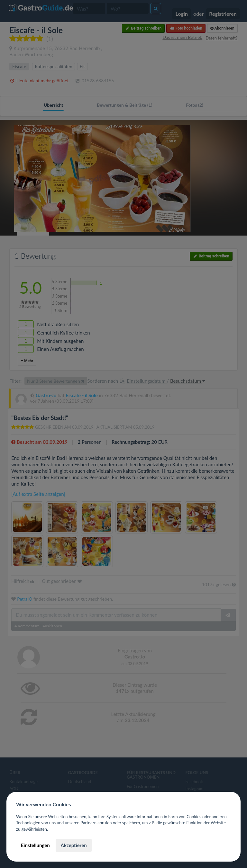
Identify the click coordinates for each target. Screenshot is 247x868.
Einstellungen (35, 845)
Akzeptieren (73, 845)
